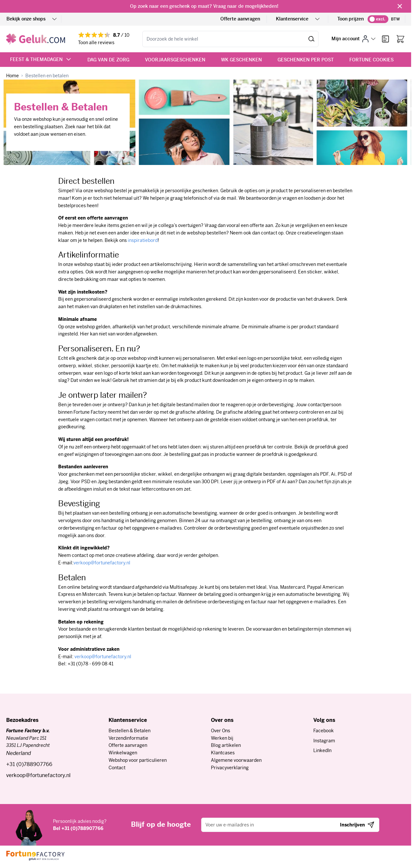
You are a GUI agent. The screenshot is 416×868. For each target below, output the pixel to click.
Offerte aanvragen (240, 19)
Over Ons (221, 731)
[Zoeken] (312, 39)
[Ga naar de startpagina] (36, 39)
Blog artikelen (226, 745)
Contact (117, 768)
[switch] (378, 19)
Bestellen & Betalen (130, 731)
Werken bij (222, 738)
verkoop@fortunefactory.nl (102, 563)
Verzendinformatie (128, 738)
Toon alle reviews (96, 43)
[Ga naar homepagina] (13, 76)
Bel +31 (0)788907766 (78, 828)
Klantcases (223, 753)
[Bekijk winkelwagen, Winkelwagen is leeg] (400, 39)
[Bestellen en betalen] (47, 76)
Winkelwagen (123, 753)
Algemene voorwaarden (236, 760)
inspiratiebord (143, 240)
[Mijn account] (353, 39)
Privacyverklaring (230, 768)
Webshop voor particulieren (138, 760)
